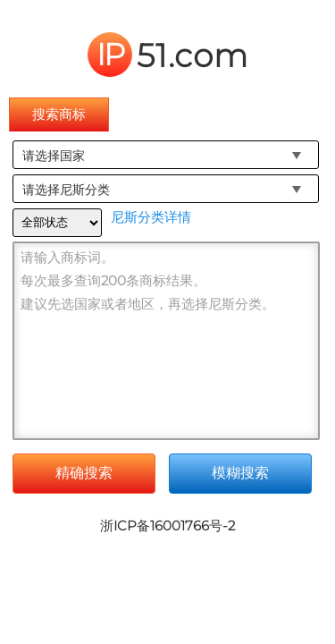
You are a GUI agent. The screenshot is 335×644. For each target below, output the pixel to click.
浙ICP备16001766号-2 (167, 525)
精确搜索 (84, 473)
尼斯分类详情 (151, 217)
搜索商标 (59, 114)
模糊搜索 (240, 473)
